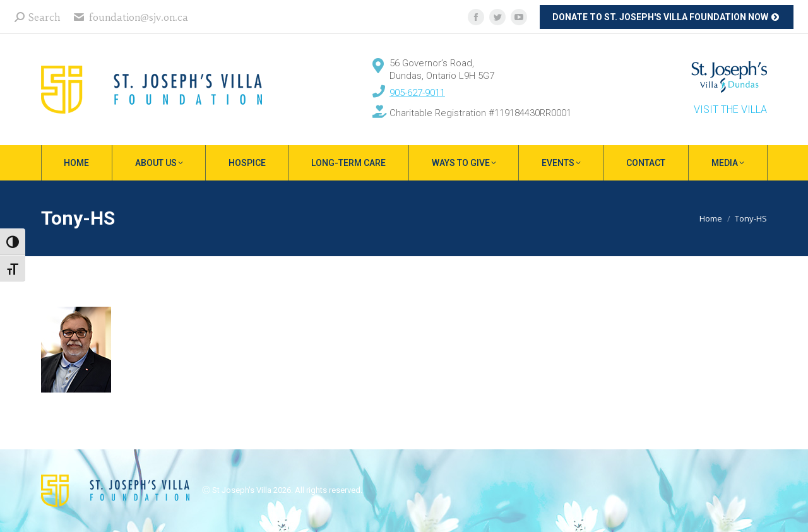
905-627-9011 (417, 93)
